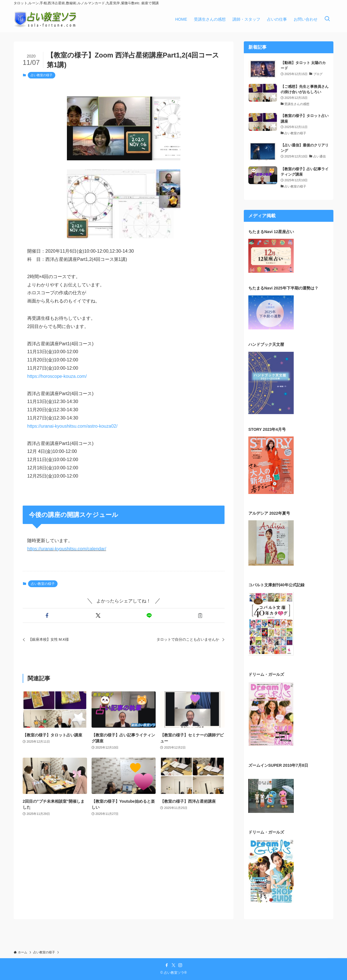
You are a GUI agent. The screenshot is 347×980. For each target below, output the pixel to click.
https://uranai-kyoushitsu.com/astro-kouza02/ (72, 426)
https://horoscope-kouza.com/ (57, 376)
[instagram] (180, 965)
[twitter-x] (173, 965)
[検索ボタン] (327, 19)
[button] (47, 615)
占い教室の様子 (42, 75)
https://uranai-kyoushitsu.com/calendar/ (67, 549)
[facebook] (167, 965)
